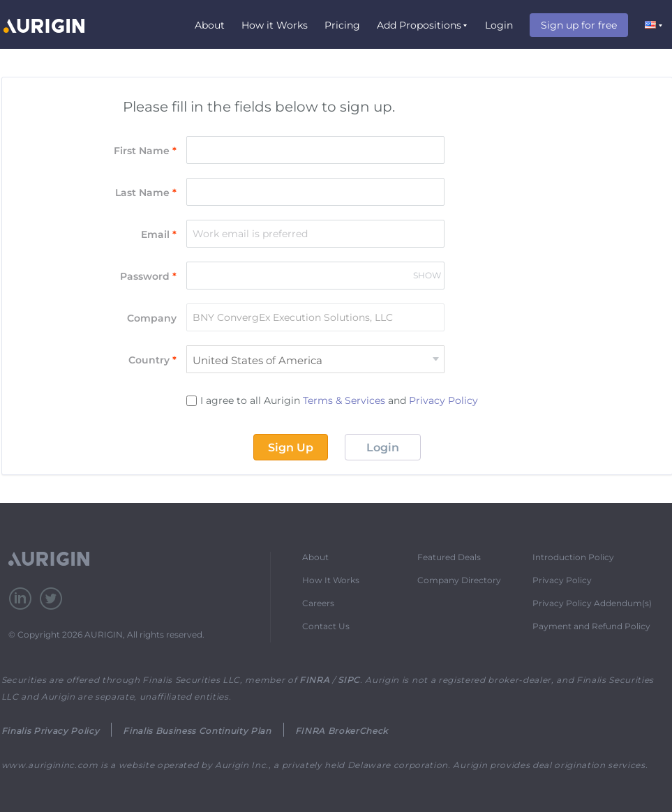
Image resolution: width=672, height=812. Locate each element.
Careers (318, 603)
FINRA (314, 680)
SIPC (349, 680)
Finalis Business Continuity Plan (197, 731)
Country (152, 360)
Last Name (146, 193)
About (210, 25)
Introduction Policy (573, 557)
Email (159, 234)
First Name (145, 151)
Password (148, 276)
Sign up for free (579, 25)
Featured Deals (449, 557)
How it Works (275, 25)
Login (499, 25)
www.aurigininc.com (50, 765)
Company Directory (459, 580)
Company (152, 318)
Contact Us (326, 626)
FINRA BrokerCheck (342, 731)
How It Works (331, 580)
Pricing (342, 25)
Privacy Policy (443, 400)
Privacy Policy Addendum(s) (592, 603)
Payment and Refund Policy (591, 626)
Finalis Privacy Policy (51, 731)
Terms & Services (344, 400)
